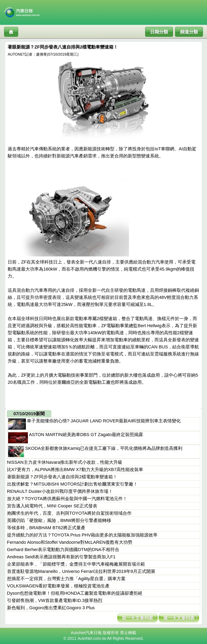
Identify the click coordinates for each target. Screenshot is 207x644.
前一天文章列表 (137, 618)
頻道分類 (189, 32)
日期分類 (159, 32)
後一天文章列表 (179, 618)
